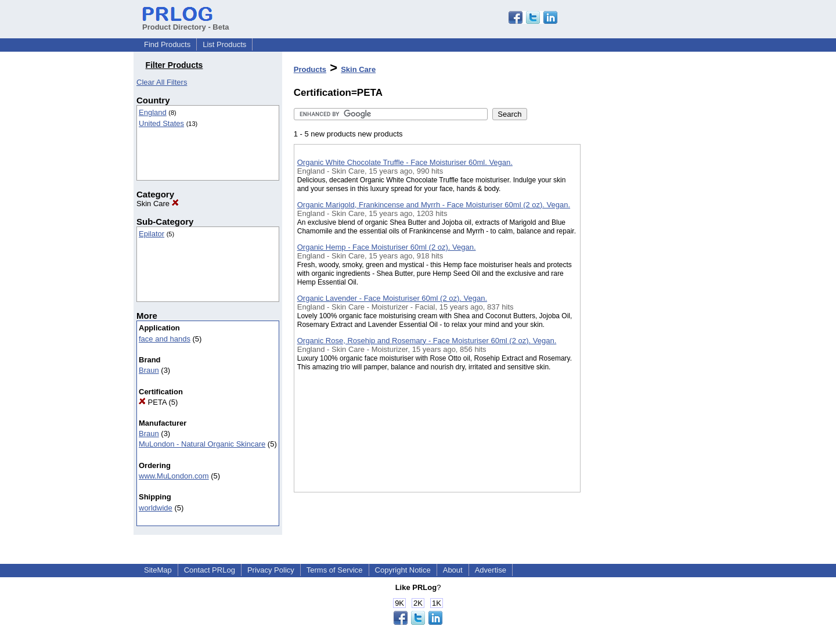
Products (310, 69)
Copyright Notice (403, 570)
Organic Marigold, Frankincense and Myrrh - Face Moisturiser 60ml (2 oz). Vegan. (434, 205)
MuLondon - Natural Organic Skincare (202, 444)
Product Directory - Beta (186, 23)
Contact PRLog (210, 570)
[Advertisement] (639, 301)
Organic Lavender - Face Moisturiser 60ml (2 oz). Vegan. (392, 298)
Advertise (491, 570)
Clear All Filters (162, 82)
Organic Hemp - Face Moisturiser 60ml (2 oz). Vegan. (387, 247)
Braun (149, 370)
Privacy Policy (271, 570)
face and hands (165, 339)
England (153, 112)
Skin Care (158, 204)
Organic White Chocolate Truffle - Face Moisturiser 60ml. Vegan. (405, 162)
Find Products (167, 44)
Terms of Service (335, 570)
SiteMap (158, 570)
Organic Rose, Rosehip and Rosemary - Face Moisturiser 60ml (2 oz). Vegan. (427, 341)
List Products (224, 44)
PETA (153, 402)
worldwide (156, 508)
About (453, 570)
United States (161, 123)
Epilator (152, 234)
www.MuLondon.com (174, 476)
